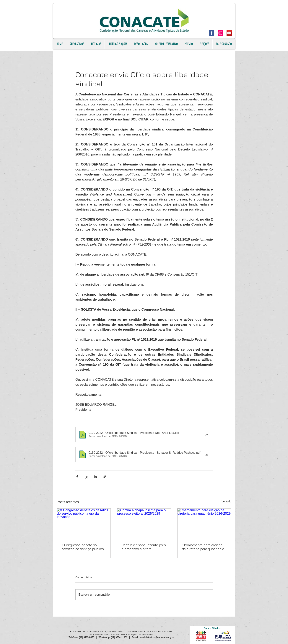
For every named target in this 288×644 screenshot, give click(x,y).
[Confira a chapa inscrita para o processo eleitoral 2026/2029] (144, 524)
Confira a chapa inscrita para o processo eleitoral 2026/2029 (144, 547)
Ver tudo (226, 501)
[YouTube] (229, 33)
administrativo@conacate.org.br (157, 637)
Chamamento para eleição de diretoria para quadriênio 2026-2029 (203, 547)
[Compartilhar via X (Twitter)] (86, 477)
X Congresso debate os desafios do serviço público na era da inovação (83, 547)
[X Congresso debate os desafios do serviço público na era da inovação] (84, 524)
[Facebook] (211, 33)
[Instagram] (220, 33)
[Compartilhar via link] (104, 477)
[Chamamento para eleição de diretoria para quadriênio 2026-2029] (204, 524)
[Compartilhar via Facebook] (77, 477)
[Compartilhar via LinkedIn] (95, 477)
